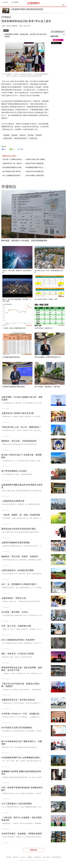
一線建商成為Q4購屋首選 (13, 501)
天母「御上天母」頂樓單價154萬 (16, 626)
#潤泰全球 (23, 136)
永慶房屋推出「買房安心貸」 (15, 598)
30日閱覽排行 (58, 33)
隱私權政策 (38, 858)
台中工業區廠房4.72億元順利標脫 (16, 804)
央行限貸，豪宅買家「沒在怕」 (16, 612)
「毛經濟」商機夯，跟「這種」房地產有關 (21, 515)
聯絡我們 (9, 858)
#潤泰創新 (14, 136)
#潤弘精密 (31, 136)
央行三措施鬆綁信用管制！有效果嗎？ (16, 176)
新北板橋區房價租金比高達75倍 (14, 168)
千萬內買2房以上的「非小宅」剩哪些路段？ (21, 427)
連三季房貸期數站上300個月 (14, 471)
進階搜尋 (16, 3)
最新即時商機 (54, 38)
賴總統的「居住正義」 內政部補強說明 (19, 441)
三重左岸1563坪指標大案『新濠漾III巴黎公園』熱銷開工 (45, 172)
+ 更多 (64, 36)
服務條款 (30, 858)
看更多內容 (33, 850)
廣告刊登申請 (46, 858)
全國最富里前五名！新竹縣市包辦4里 (18, 700)
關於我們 (16, 858)
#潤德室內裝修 (8, 139)
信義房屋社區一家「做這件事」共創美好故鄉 (18, 164)
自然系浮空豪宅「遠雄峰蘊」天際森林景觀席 (22, 834)
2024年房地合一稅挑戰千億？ (44, 328)
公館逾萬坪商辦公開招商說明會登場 (27, 9)
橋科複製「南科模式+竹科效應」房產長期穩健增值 (24, 241)
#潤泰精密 (39, 136)
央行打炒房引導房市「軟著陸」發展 (46, 300)
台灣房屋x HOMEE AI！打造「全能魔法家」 (21, 714)
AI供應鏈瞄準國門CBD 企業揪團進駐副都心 (41, 168)
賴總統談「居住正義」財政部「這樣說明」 (21, 557)
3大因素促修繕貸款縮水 (11, 357)
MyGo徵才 (23, 858)
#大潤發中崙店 (33, 139)
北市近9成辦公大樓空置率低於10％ (38, 176)
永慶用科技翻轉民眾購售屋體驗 (16, 543)
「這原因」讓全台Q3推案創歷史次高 (14, 328)
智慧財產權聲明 (56, 858)
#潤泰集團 (6, 136)
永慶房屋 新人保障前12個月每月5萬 (18, 414)
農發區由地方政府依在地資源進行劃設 (19, 529)
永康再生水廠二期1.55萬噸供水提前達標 (40, 160)
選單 (6, 3)
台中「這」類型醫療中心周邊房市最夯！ (20, 585)
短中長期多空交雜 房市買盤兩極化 (15, 172)
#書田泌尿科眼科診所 (20, 139)
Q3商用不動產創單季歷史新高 (14, 387)
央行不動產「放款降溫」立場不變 (47, 387)
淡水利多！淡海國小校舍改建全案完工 (16, 160)
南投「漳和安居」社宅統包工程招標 (18, 654)
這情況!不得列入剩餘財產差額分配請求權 (40, 164)
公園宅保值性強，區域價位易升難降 (18, 571)
